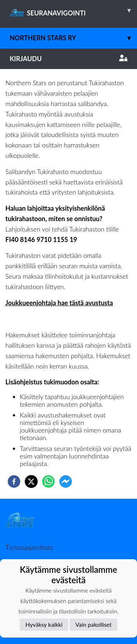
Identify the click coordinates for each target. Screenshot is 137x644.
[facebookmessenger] (66, 481)
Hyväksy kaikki (44, 624)
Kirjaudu (68, 59)
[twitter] (31, 481)
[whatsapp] (48, 481)
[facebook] (14, 481)
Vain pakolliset (93, 624)
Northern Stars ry (73, 38)
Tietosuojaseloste (29, 547)
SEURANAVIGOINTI (73, 10)
